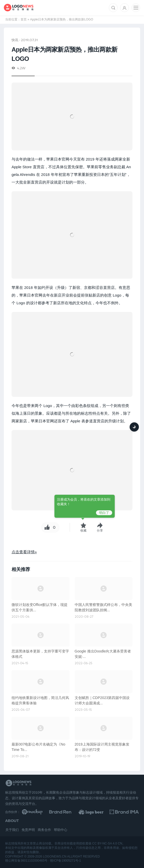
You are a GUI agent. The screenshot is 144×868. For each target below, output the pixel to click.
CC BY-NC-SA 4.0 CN (107, 843)
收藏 (83, 531)
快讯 (15, 40)
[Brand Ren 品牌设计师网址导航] (66, 812)
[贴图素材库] (36, 812)
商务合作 (44, 830)
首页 (24, 19)
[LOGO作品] (95, 812)
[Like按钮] (46, 527)
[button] (100, 527)
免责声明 (28, 830)
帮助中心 (61, 830)
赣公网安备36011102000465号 (26, 861)
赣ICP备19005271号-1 (65, 861)
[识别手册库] (124, 812)
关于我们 (12, 830)
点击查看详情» (24, 552)
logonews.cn (55, 856)
